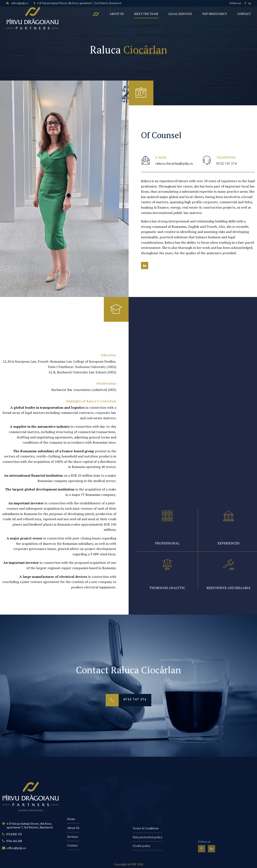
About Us (117, 14)
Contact (244, 14)
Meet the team (146, 14)
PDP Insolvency (215, 14)
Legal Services (180, 14)
